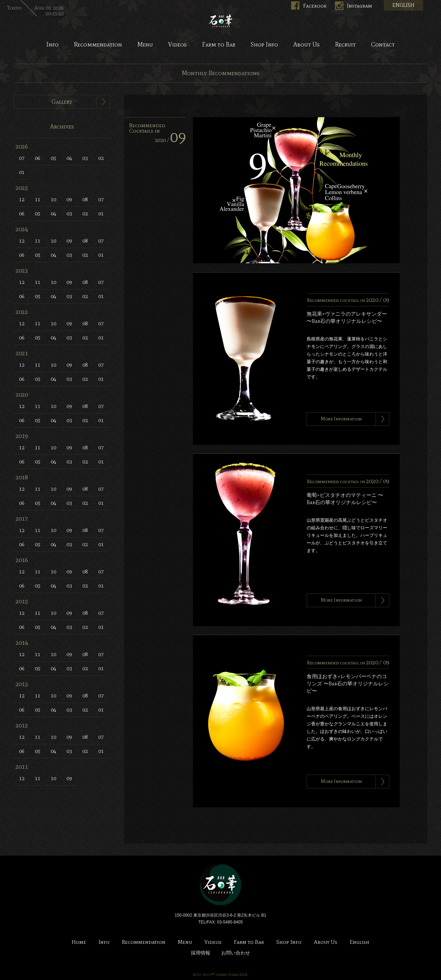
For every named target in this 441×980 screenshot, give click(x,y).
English (360, 942)
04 (69, 158)
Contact (383, 45)
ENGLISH (403, 5)
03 (85, 158)
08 (85, 199)
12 (22, 199)
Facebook (315, 6)
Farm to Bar (219, 45)
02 (101, 158)
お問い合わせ (236, 953)
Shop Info (264, 45)
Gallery (62, 102)
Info (52, 45)
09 (69, 199)
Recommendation (98, 45)
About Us (306, 45)
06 (38, 158)
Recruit (345, 45)
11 (38, 199)
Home (79, 942)
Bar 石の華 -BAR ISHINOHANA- (220, 21)
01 (22, 172)
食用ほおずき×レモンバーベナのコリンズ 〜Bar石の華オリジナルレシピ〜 (348, 684)
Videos (177, 45)
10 (53, 199)
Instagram (360, 6)
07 (22, 158)
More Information (341, 419)
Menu (145, 45)
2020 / (170, 140)
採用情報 (201, 953)
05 (53, 158)
